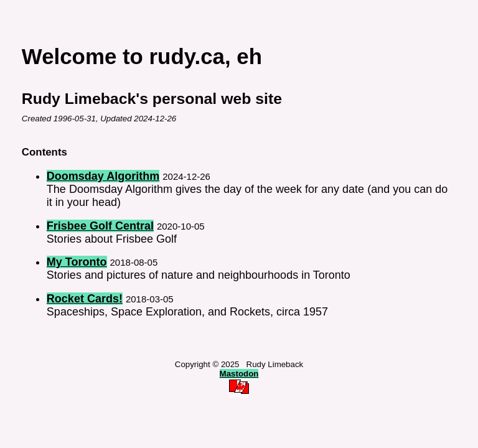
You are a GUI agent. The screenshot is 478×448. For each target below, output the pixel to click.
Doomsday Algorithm (103, 176)
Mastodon (239, 374)
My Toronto (77, 262)
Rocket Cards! (85, 299)
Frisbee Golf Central (100, 226)
